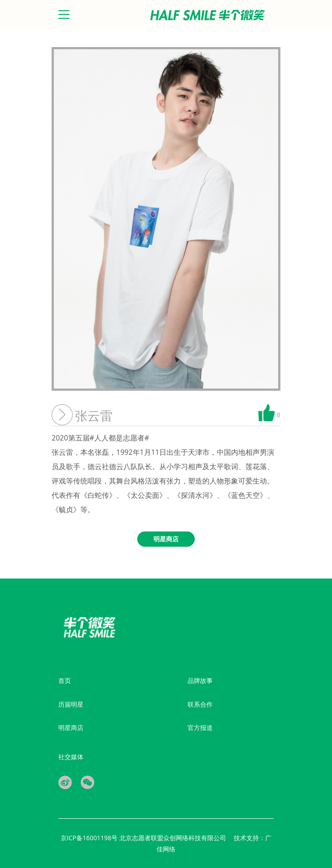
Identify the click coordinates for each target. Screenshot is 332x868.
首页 (65, 680)
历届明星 (71, 704)
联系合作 (200, 704)
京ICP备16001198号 (90, 838)
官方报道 (200, 728)
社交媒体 (71, 757)
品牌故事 (200, 680)
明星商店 (71, 728)
